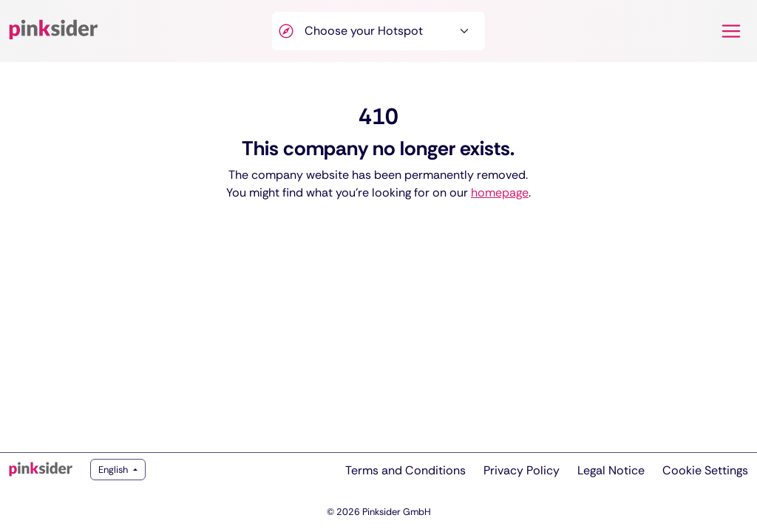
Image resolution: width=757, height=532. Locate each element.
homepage (500, 192)
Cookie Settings (705, 470)
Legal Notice (611, 470)
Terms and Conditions (405, 470)
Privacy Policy (522, 470)
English (114, 470)
